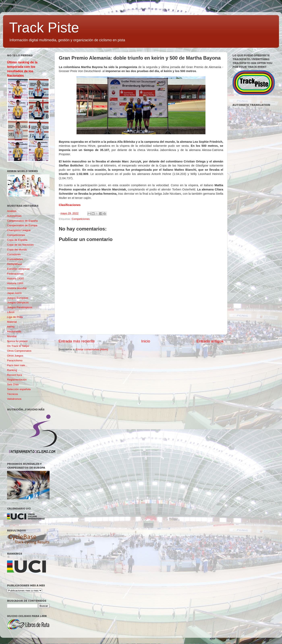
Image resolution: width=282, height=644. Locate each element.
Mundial (12, 336)
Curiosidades (15, 259)
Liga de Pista (15, 317)
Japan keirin (14, 293)
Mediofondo (14, 331)
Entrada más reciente (77, 341)
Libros (11, 312)
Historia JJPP (15, 283)
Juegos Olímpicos (18, 302)
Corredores (14, 254)
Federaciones (15, 274)
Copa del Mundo (17, 250)
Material (12, 322)
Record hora (15, 375)
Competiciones (81, 219)
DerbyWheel (15, 264)
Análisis (12, 211)
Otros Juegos (15, 356)
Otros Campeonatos (19, 351)
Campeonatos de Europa (22, 225)
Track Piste (44, 28)
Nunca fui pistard (17, 341)
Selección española (19, 389)
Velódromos (14, 399)
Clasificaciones (70, 205)
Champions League (19, 230)
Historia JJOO (16, 279)
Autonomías (14, 216)
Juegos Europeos (18, 298)
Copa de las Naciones (20, 245)
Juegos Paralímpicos (20, 307)
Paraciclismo (15, 360)
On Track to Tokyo (18, 346)
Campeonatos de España (22, 221)
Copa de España (17, 240)
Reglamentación (17, 380)
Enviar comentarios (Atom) (92, 349)
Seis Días (13, 384)
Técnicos (12, 394)
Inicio (146, 341)
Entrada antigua (210, 341)
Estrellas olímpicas (18, 269)
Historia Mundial (17, 288)
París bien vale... (17, 365)
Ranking (12, 370)
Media (11, 327)
